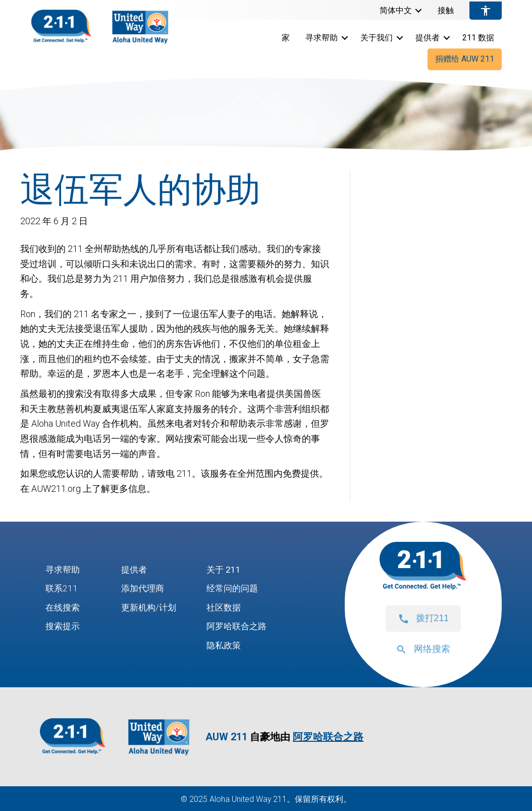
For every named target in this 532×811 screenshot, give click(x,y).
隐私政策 (228, 646)
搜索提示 (64, 626)
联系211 (62, 589)
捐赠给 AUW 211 (465, 59)
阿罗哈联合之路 (241, 626)
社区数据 (228, 607)
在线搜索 (64, 607)
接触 (446, 11)
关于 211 (227, 569)
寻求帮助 (322, 38)
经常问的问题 (237, 589)
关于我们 (377, 38)
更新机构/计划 (150, 607)
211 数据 (478, 38)
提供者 (428, 38)
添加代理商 (144, 589)
